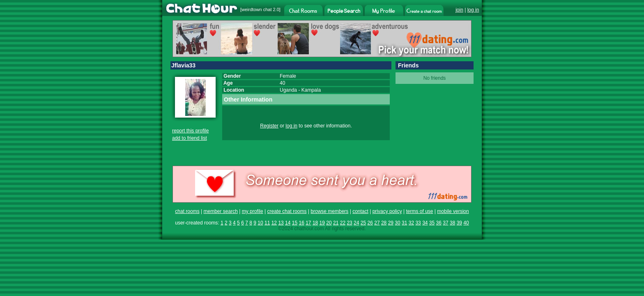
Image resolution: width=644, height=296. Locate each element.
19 (322, 223)
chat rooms (187, 211)
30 (397, 223)
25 (363, 223)
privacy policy (387, 211)
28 (384, 223)
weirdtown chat (256, 9)
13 (281, 223)
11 (267, 223)
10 (260, 223)
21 (336, 223)
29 (391, 223)
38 (452, 223)
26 (370, 223)
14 (288, 223)
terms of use (419, 211)
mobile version (453, 211)
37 (445, 223)
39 (459, 223)
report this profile (190, 131)
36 (439, 223)
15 (295, 223)
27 (377, 223)
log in (473, 10)
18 (315, 223)
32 (411, 223)
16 (301, 223)
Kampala (311, 90)
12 (274, 223)
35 (432, 223)
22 (343, 223)
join (459, 10)
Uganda (288, 90)
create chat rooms (287, 211)
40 (466, 223)
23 (349, 223)
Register (269, 126)
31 (404, 223)
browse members (329, 211)
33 (418, 223)
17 (308, 223)
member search (220, 211)
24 (356, 223)
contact (360, 211)
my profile (253, 211)
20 (329, 223)
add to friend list (190, 138)
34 (425, 223)
